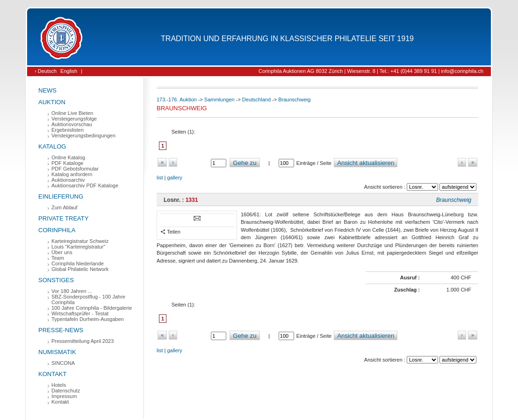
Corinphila (57, 230)
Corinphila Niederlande (78, 263)
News (47, 90)
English (69, 71)
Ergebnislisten (68, 130)
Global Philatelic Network (80, 269)
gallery (174, 178)
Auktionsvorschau (72, 124)
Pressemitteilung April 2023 (83, 341)
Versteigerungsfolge (74, 119)
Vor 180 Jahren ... (72, 291)
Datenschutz (66, 391)
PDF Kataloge (67, 163)
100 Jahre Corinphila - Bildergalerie (92, 308)
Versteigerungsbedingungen (83, 135)
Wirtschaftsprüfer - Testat (80, 313)
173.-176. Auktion (177, 100)
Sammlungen (219, 100)
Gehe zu (245, 163)
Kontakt (52, 374)
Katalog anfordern (72, 174)
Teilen (170, 232)
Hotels (59, 385)
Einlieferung (61, 196)
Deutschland (256, 100)
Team (58, 258)
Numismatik (57, 352)
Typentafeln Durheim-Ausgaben (88, 319)
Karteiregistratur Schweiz (80, 241)
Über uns (62, 252)
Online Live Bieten (72, 113)
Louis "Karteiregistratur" (78, 247)
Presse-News (61, 330)
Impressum (64, 396)
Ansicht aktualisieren (366, 163)
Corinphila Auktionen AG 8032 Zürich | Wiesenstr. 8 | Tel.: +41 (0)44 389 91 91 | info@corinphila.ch (371, 71)
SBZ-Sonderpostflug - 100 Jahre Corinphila (88, 299)
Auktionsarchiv (68, 180)
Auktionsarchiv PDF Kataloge (85, 185)
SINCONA (63, 363)
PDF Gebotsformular (75, 169)
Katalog (52, 146)
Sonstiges (56, 280)
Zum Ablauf (65, 207)
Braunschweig (294, 100)
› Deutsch (46, 71)
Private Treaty (63, 218)
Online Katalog (68, 157)
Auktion (52, 102)
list (160, 178)
